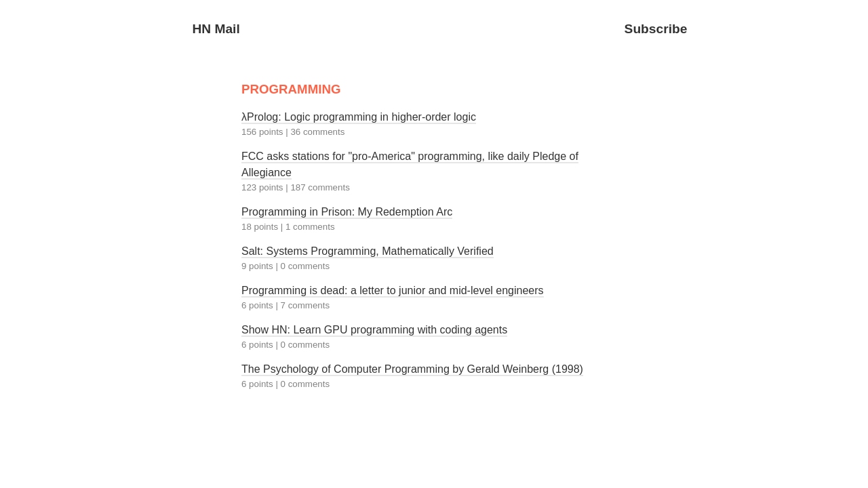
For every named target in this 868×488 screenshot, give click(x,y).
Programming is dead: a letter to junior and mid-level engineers (393, 290)
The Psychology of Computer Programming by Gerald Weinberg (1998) (412, 369)
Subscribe (656, 29)
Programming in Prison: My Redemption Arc (347, 212)
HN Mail (216, 29)
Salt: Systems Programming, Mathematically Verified (368, 251)
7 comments (305, 305)
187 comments (320, 187)
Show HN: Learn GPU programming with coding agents (374, 330)
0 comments (305, 266)
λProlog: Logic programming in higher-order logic (359, 117)
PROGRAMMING (291, 89)
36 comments (317, 132)
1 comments (310, 227)
